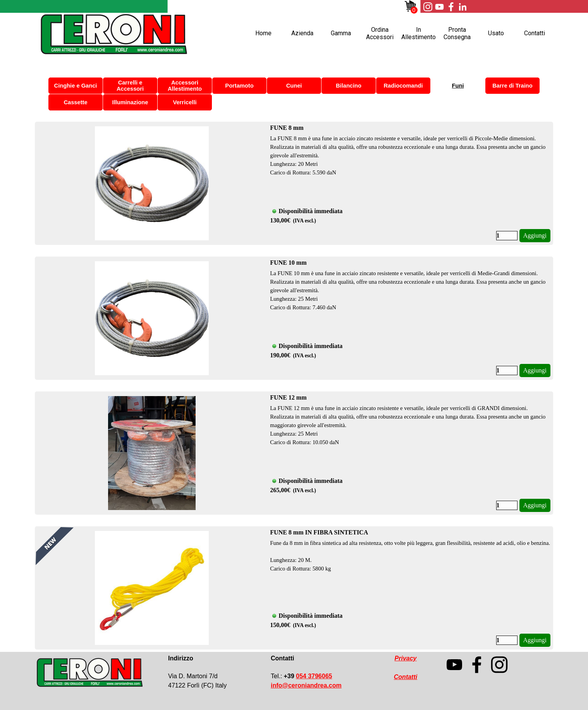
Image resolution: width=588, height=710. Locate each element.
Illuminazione (130, 102)
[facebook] (451, 7)
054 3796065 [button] (314, 676)
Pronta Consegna (457, 33)
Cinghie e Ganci (76, 86)
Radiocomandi (403, 86)
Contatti (535, 33)
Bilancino (349, 86)
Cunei (294, 86)
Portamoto (239, 86)
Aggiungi (535, 235)
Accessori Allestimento (185, 86)
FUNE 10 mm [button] (288, 263)
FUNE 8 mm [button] (287, 128)
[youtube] (439, 7)
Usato (496, 33)
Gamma (341, 33)
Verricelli (185, 102)
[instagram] (428, 7)
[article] (294, 183)
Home (263, 33)
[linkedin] (462, 7)
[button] (306, 685)
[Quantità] (507, 236)
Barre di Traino (512, 86)
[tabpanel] (212, 672)
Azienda (302, 33)
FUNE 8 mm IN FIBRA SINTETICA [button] (319, 532)
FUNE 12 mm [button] (288, 397)
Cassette (75, 102)
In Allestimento (419, 33)
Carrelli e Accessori (130, 86)
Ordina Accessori (380, 33)
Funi (458, 86)
